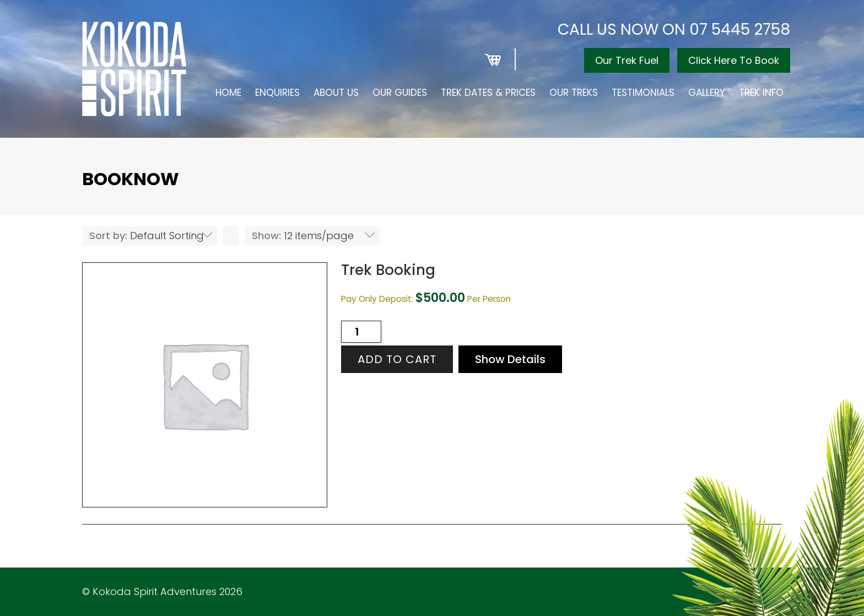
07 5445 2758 (740, 29)
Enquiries (277, 93)
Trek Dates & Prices (488, 93)
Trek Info (761, 93)
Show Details (510, 359)
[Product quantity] (361, 332)
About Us (336, 93)
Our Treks (574, 93)
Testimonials (643, 93)
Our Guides (400, 93)
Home (228, 93)
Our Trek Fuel (627, 60)
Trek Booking (388, 270)
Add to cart (397, 359)
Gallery (707, 93)
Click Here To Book (734, 60)
